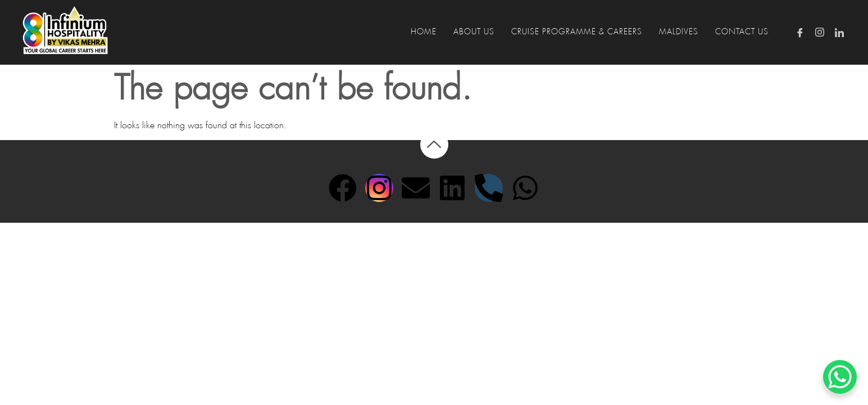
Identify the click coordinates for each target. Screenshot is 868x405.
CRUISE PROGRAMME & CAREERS (577, 32)
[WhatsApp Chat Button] (840, 377)
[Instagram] (820, 32)
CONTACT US (742, 32)
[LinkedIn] (839, 32)
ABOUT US (474, 32)
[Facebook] (800, 32)
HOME (424, 32)
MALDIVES (679, 32)
